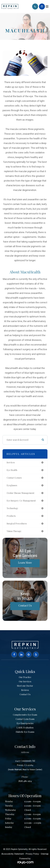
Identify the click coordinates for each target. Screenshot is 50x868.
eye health (12, 470)
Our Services (25, 681)
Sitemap (45, 854)
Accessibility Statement (13, 854)
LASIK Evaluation (25, 728)
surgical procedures (17, 523)
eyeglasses (12, 485)
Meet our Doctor (25, 686)
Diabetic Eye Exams (25, 732)
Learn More (25, 562)
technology (12, 508)
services (11, 462)
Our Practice (25, 677)
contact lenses (14, 478)
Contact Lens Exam (25, 719)
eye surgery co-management (21, 501)
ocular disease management (20, 493)
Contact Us (25, 605)
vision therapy (14, 531)
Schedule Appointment (42, 6)
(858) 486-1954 (25, 781)
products (11, 516)
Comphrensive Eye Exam (25, 715)
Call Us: (35, 6)
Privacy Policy (32, 854)
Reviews (25, 690)
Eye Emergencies (25, 723)
